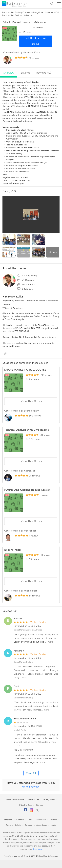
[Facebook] (25, 811)
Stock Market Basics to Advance (28, 630)
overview (9, 73)
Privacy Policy (49, 800)
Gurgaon (29, 825)
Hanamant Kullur (53, 12)
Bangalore (8, 820)
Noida (53, 825)
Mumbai (53, 820)
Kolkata (18, 825)
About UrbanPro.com (15, 800)
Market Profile (20, 730)
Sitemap (39, 805)
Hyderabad (41, 820)
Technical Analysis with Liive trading (27, 430)
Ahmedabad (41, 825)
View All (31, 773)
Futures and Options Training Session (27, 490)
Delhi (30, 820)
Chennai (20, 820)
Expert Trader (13, 550)
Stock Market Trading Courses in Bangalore (22, 12)
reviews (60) (44, 73)
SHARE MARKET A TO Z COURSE (25, 370)
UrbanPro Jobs (26, 805)
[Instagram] (32, 811)
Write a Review (30, 787)
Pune (8, 825)
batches (25, 73)
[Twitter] (37, 811)
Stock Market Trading (23, 662)
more (51, 642)
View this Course (31, 401)
